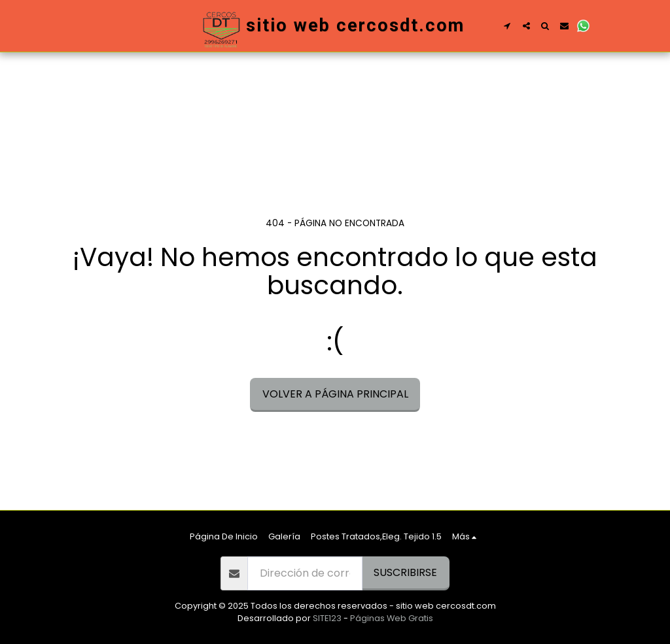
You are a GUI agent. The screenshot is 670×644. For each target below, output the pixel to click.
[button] (507, 26)
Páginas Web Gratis (392, 618)
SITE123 (327, 618)
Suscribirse (405, 572)
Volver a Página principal (335, 394)
